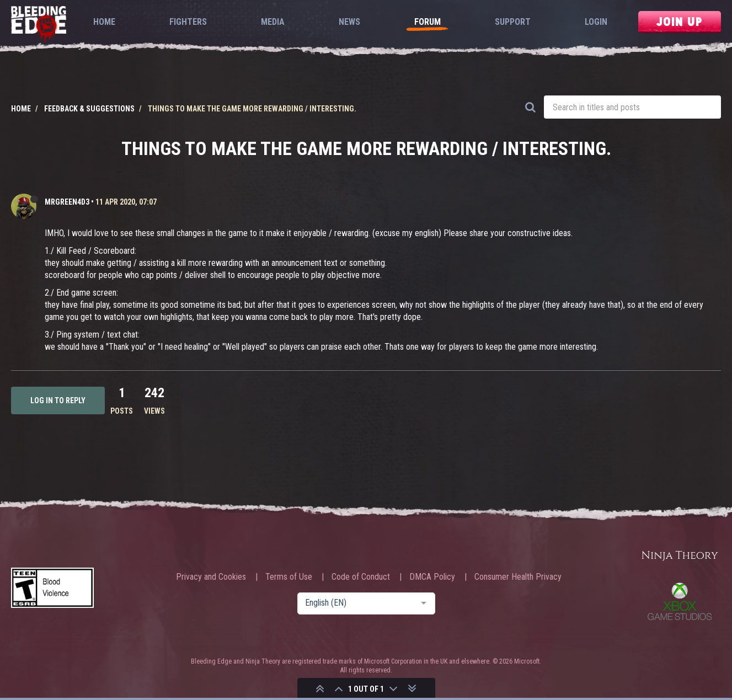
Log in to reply (58, 400)
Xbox (680, 601)
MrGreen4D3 (67, 202)
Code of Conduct (361, 577)
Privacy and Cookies (211, 577)
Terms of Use (289, 577)
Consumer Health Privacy (518, 577)
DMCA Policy (432, 577)
